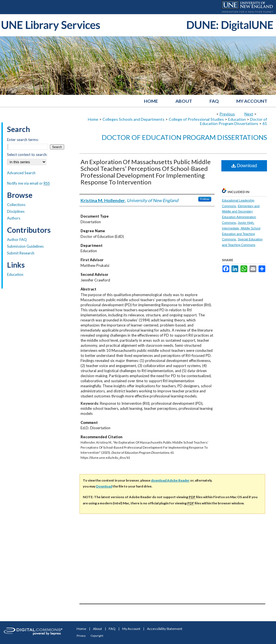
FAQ (112, 629)
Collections (16, 205)
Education (237, 119)
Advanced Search (21, 173)
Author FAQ (17, 240)
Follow (205, 199)
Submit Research (21, 253)
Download (244, 166)
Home (93, 119)
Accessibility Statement (165, 629)
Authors (14, 218)
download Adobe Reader (170, 480)
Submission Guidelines (25, 246)
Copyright (97, 636)
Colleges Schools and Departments (133, 119)
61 (265, 123)
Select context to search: (27, 155)
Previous (227, 114)
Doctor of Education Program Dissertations (233, 121)
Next (249, 114)
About (97, 629)
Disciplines (16, 211)
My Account (131, 629)
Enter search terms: (23, 140)
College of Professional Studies (196, 119)
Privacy (81, 636)
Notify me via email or (28, 183)
